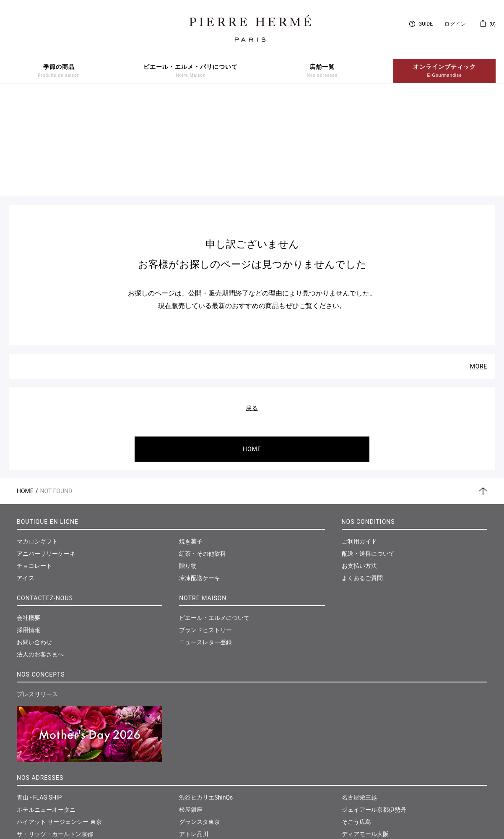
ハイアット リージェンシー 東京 (59, 722)
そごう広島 (356, 722)
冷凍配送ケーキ (200, 478)
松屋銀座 (191, 710)
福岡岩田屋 (356, 747)
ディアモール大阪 (365, 734)
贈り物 (188, 466)
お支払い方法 (359, 466)
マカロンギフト (37, 442)
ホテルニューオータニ (46, 710)
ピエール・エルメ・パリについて (191, 71)
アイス (26, 478)
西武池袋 (29, 795)
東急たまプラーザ (203, 759)
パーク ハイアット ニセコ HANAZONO (67, 747)
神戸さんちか (197, 795)
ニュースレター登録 (205, 542)
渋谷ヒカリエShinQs (206, 698)
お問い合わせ (34, 542)
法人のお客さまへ (40, 554)
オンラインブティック (444, 71)
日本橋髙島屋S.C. (40, 771)
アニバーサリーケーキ (46, 454)
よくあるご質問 (362, 478)
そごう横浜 (194, 747)
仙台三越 (353, 771)
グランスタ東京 (200, 722)
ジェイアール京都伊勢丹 (374, 710)
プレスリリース (37, 594)
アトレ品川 (194, 734)
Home (25, 391)
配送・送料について (368, 454)
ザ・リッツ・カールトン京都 (55, 734)
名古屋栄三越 (359, 698)
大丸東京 (29, 783)
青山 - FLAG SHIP (39, 698)
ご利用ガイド (359, 442)
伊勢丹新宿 (31, 759)
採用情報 (29, 530)
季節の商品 (59, 71)
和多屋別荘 (356, 759)
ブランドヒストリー (205, 530)
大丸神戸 (191, 783)
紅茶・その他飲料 (203, 454)
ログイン (455, 24)
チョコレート (34, 466)
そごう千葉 (194, 771)
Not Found (56, 391)
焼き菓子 (191, 442)
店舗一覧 (322, 71)
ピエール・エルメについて (214, 518)
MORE (479, 267)
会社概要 (29, 518)
